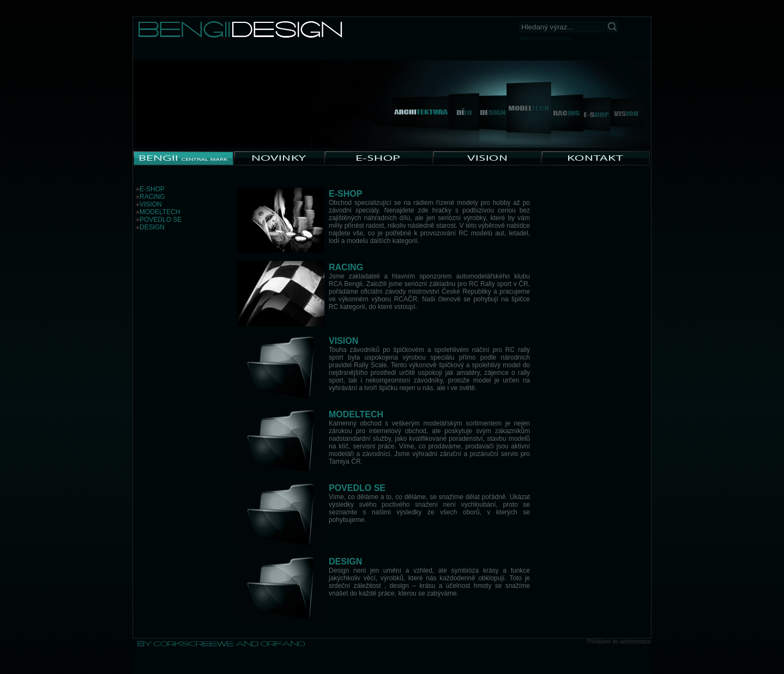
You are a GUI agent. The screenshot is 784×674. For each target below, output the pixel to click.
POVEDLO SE (161, 220)
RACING (152, 197)
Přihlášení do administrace (619, 642)
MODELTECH (160, 212)
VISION (151, 204)
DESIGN (152, 227)
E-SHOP (152, 189)
